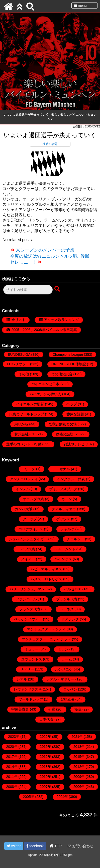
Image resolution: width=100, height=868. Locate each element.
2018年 (79, 747)
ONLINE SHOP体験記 (69, 364)
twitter (14, 846)
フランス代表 (30, 609)
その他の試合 (62, 374)
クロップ (30, 519)
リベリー (27, 669)
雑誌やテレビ (74, 444)
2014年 (12, 767)
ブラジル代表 (67, 599)
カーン (67, 499)
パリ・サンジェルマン (27, 589)
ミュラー (32, 649)
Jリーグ (29, 469)
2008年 (12, 787)
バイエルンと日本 (45, 384)
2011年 (12, 777)
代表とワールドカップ (27, 414)
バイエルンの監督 (30, 404)
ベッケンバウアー (28, 619)
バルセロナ (73, 589)
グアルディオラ (64, 509)
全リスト (19, 320)
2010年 (45, 777)
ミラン (63, 649)
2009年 (79, 777)
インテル (23, 489)
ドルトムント (65, 549)
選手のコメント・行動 (24, 444)
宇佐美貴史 (20, 709)
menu (80, 6)
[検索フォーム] (28, 290)
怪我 (78, 709)
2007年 (45, 787)
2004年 (62, 797)
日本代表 (46, 719)
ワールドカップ (31, 699)
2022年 (45, 737)
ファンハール (26, 599)
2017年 (12, 757)
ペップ (72, 404)
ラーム (67, 659)
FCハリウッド (18, 364)
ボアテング (70, 619)
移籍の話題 (50, 144)
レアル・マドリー (60, 679)
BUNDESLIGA (19, 355)
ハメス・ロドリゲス (46, 579)
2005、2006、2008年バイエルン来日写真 (44, 330)
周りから (21, 424)
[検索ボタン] (58, 289)
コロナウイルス (31, 529)
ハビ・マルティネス (46, 569)
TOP (56, 846)
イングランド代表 (71, 479)
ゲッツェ (63, 519)
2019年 (45, 747)
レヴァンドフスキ (28, 689)
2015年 (79, 757)
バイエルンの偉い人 (45, 394)
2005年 (29, 797)
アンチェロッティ (24, 479)
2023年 (14, 737)
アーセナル (61, 469)
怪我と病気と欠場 (63, 424)
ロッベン (70, 689)
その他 (24, 374)
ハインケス (63, 559)
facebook (35, 846)
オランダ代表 (34, 499)
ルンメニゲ (64, 669)
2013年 (45, 767)
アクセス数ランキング (61, 320)
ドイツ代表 (26, 549)
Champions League (68, 355)
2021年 (77, 737)
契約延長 (67, 699)
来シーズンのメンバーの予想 (45, 250)
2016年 (45, 757)
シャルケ (67, 529)
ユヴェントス (32, 659)
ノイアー (28, 559)
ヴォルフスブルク (63, 489)
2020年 (12, 747)
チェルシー (75, 539)
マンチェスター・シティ (46, 629)
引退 (52, 709)
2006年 (79, 787)
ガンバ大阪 (24, 509)
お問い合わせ (80, 846)
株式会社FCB (25, 434)
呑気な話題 (75, 414)
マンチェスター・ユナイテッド (46, 639)
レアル (22, 679)
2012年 (79, 767)
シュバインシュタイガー (28, 539)
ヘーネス (67, 609)
